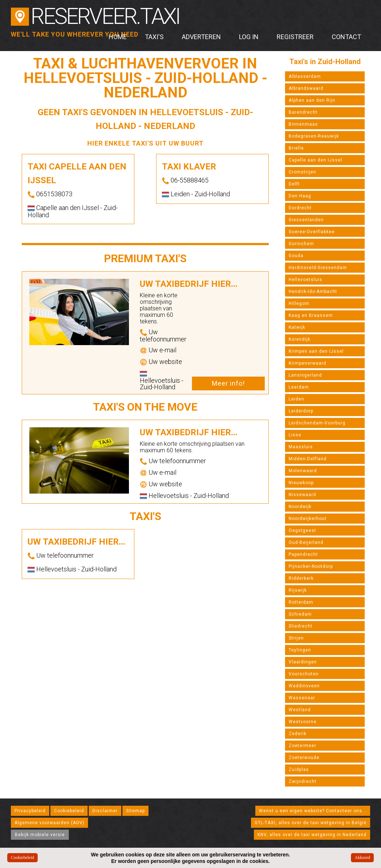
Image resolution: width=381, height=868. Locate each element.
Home (118, 37)
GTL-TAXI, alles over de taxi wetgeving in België (311, 823)
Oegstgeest (302, 531)
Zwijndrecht (303, 781)
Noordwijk (300, 507)
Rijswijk (298, 590)
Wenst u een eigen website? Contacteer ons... (313, 811)
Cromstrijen (302, 172)
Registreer (295, 37)
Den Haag (300, 196)
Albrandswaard (306, 88)
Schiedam (300, 614)
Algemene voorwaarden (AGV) (49, 823)
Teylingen (300, 650)
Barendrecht (303, 112)
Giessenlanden (306, 220)
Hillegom (299, 303)
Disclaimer (105, 811)
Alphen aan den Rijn (312, 100)
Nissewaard (302, 495)
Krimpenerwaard (307, 363)
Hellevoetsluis (305, 280)
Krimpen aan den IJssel (316, 351)
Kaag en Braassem (311, 315)
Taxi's (154, 37)
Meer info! (228, 383)
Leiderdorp (301, 411)
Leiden (296, 399)
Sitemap (135, 811)
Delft (294, 184)
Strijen (296, 638)
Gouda (296, 256)
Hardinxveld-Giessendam (318, 268)
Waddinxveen (304, 686)
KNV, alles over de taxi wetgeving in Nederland (312, 835)
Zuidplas (299, 770)
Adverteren (201, 37)
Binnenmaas (303, 124)
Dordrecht (300, 208)
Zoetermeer (302, 746)
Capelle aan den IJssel (315, 160)
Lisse (295, 435)
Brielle (296, 148)
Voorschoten (304, 674)
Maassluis (301, 447)
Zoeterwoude (304, 758)
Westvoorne (303, 722)
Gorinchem (301, 244)
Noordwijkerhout (308, 519)
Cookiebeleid (69, 811)
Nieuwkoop (301, 483)
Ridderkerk (301, 578)
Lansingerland (305, 375)
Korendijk (300, 339)
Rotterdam (301, 602)
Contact (346, 37)
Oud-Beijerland (306, 542)
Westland (300, 710)
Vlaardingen (303, 662)
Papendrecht (303, 554)
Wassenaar (302, 698)
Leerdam (299, 387)
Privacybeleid (30, 811)
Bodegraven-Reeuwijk (314, 136)
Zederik (298, 734)
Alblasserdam (305, 76)
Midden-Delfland (308, 459)
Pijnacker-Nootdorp (311, 566)
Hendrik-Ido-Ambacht (313, 292)
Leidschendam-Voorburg (317, 423)
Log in (249, 37)
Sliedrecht (301, 626)
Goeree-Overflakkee (312, 232)
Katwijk (297, 327)
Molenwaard (303, 471)
